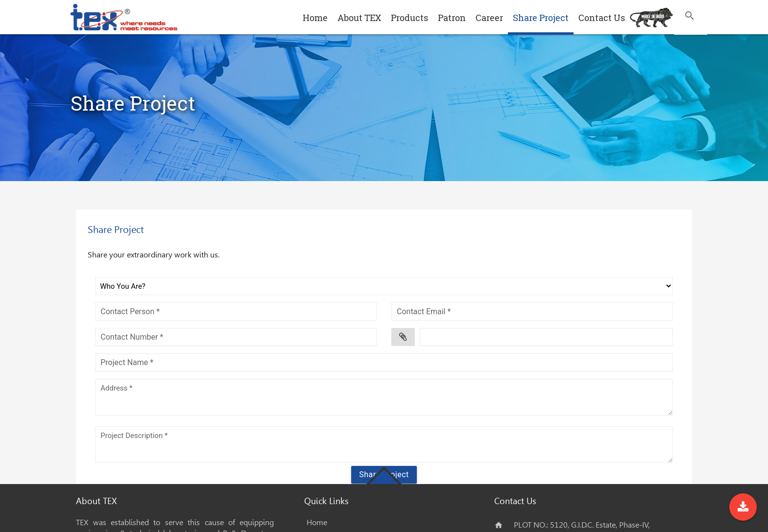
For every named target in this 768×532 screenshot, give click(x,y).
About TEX (359, 18)
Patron (452, 18)
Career (489, 18)
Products (409, 18)
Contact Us (602, 18)
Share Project (541, 18)
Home (315, 18)
